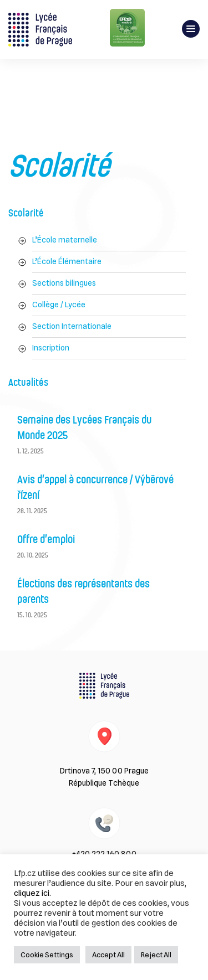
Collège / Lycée (59, 305)
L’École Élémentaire (67, 261)
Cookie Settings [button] (47, 955)
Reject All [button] (156, 955)
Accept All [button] (108, 955)
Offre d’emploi (46, 540)
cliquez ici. (32, 893)
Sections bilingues (64, 283)
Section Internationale (72, 326)
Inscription (51, 348)
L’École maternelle (65, 240)
